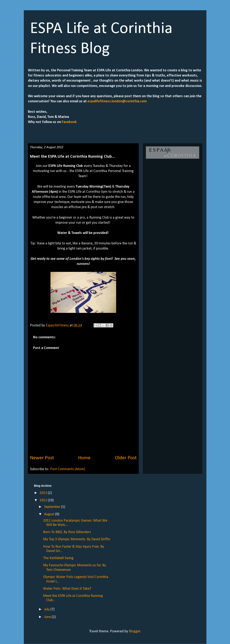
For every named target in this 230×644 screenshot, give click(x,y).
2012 (44, 500)
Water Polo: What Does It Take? (67, 589)
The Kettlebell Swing (58, 558)
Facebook (69, 122)
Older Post (126, 458)
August (50, 514)
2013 (44, 493)
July (47, 609)
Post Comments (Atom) (68, 469)
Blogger (135, 631)
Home (84, 458)
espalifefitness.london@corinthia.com (117, 101)
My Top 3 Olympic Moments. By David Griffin (77, 539)
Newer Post (42, 458)
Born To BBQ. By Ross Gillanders (67, 532)
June (48, 617)
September (53, 507)
